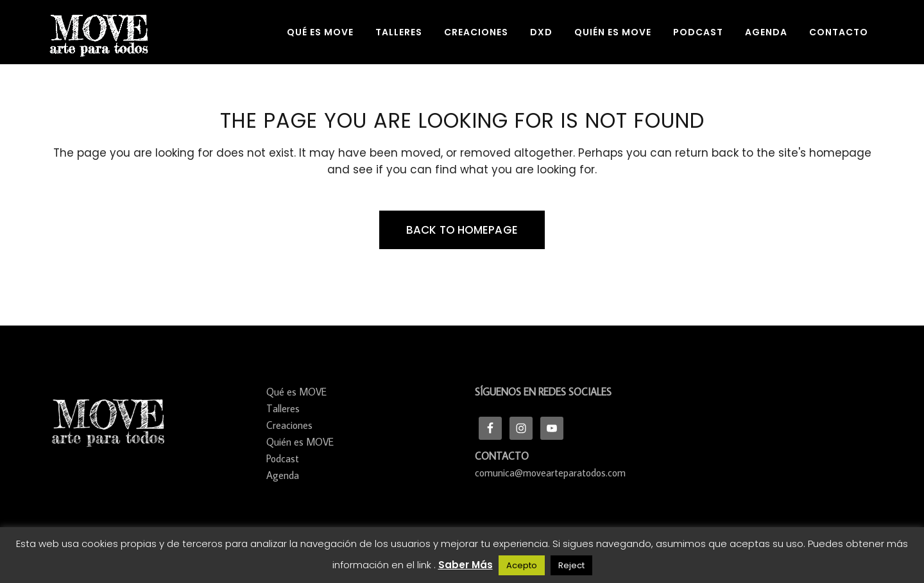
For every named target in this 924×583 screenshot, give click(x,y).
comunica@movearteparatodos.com (550, 473)
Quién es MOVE (300, 442)
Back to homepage (462, 230)
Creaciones (289, 425)
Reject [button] (571, 565)
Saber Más (466, 565)
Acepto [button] (522, 565)
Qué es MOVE (296, 392)
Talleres (283, 408)
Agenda (283, 475)
